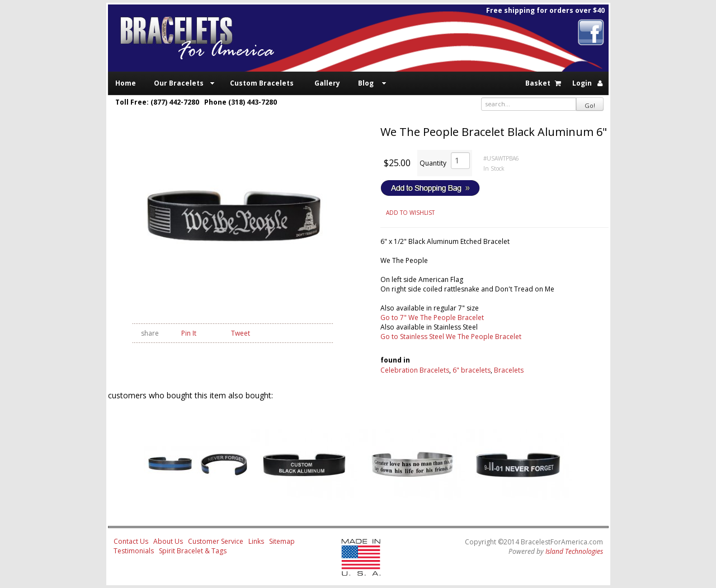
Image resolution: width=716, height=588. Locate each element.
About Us (168, 541)
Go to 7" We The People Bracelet (432, 317)
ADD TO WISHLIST (410, 213)
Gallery (327, 83)
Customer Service (216, 541)
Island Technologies (574, 551)
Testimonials (134, 551)
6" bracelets (472, 370)
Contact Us (131, 541)
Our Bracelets (179, 83)
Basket (538, 83)
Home (126, 83)
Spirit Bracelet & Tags (193, 551)
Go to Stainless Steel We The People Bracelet (451, 337)
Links (256, 541)
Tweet (241, 333)
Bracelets (509, 370)
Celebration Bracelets (415, 370)
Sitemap (282, 541)
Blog (366, 83)
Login (582, 83)
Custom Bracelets (262, 83)
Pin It (189, 333)
